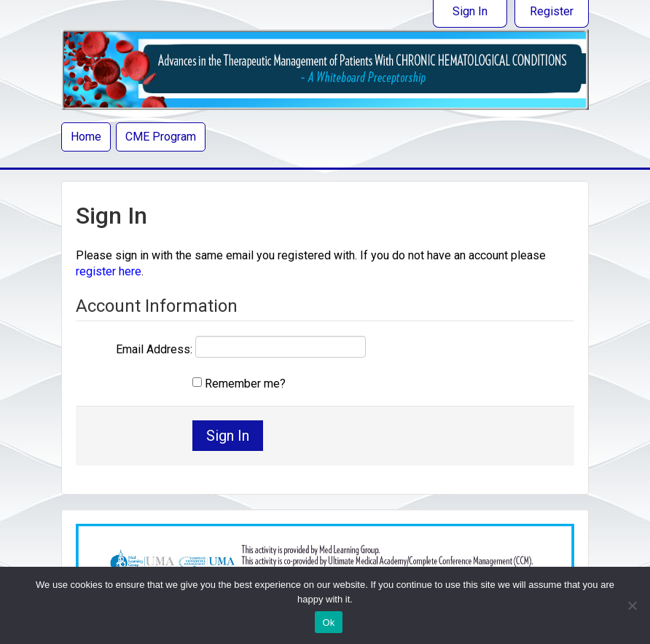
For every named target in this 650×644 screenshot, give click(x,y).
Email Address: (154, 349)
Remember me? (239, 384)
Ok (328, 623)
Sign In (470, 11)
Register (552, 11)
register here (109, 271)
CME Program (161, 137)
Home (86, 137)
